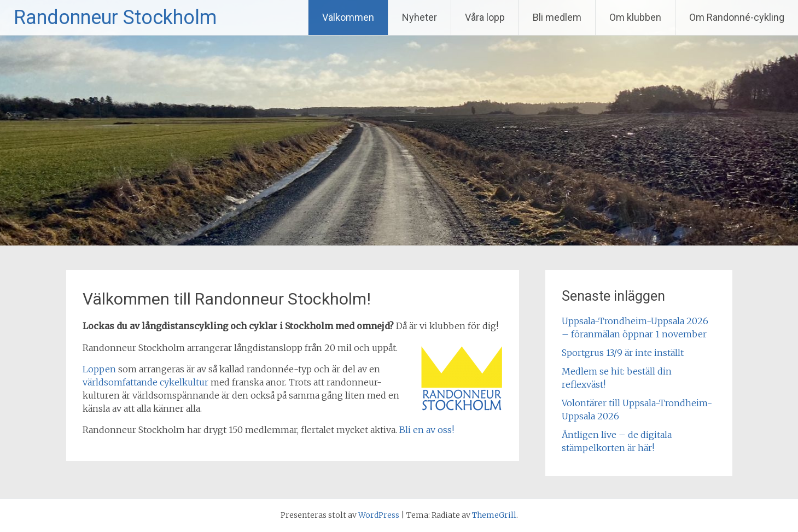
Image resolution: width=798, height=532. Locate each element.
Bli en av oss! (427, 430)
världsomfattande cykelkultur (145, 382)
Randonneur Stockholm (115, 17)
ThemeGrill (494, 515)
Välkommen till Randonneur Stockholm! (227, 299)
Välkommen (348, 17)
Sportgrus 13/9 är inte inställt (623, 353)
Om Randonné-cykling (737, 17)
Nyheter (420, 17)
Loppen (99, 369)
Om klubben (635, 17)
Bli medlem (557, 17)
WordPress (379, 515)
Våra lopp (485, 17)
